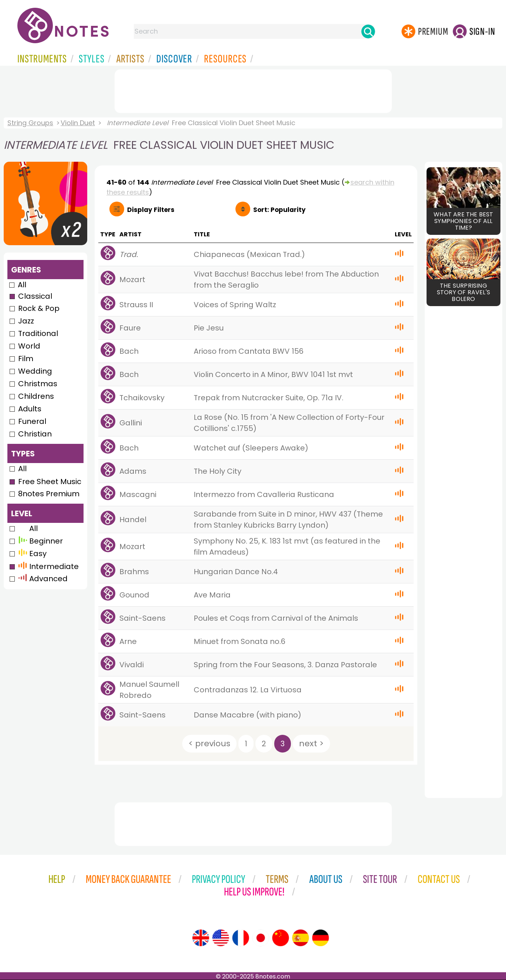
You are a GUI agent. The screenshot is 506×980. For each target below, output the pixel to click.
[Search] (368, 31)
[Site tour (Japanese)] (261, 938)
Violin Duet (78, 123)
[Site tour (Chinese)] (281, 938)
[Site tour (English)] (201, 938)
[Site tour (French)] (241, 938)
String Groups (30, 123)
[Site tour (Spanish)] (300, 938)
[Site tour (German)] (320, 938)
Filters (151, 210)
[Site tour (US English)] (221, 938)
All (22, 285)
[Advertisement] (253, 90)
